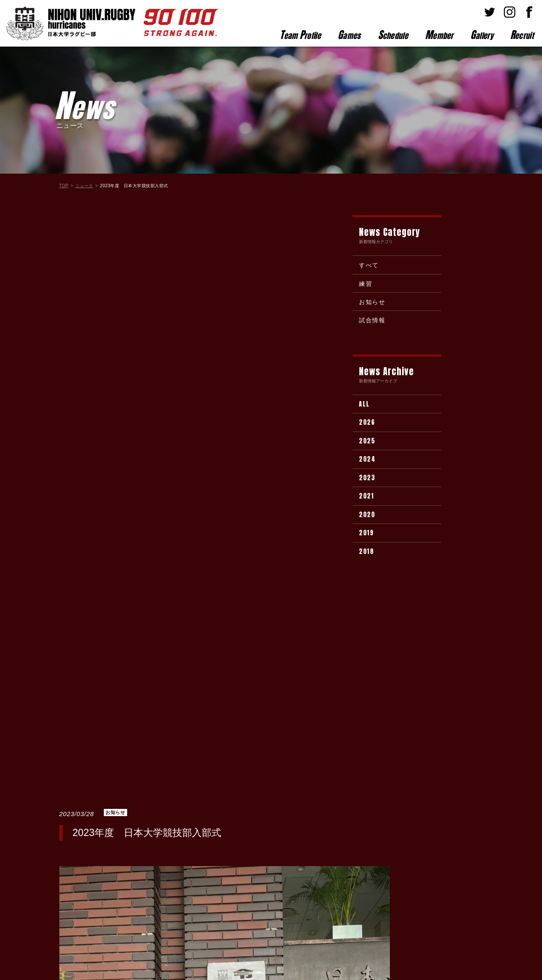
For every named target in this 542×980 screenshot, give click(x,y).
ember (439, 35)
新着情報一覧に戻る (224, 776)
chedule (393, 35)
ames (349, 35)
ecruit (522, 35)
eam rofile (300, 35)
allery (482, 35)
